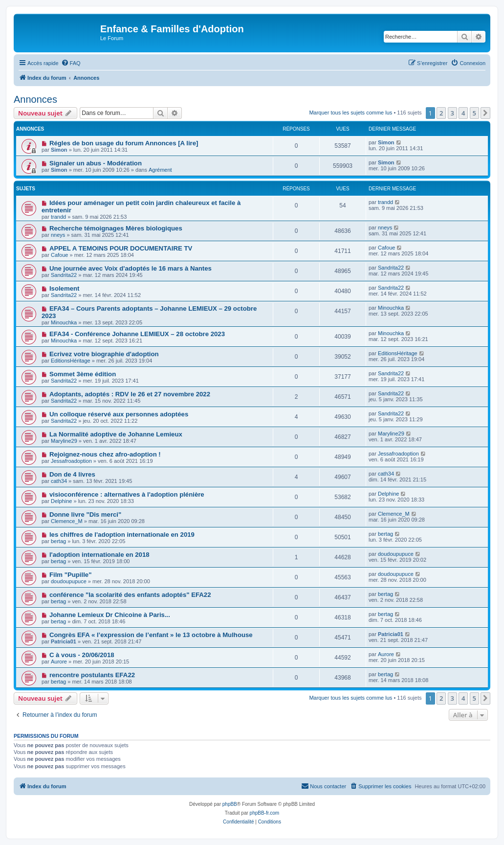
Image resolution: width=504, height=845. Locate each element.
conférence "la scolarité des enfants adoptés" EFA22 (130, 595)
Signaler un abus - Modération (96, 163)
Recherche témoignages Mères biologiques (116, 228)
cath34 (59, 481)
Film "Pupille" (71, 575)
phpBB (230, 804)
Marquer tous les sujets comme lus (351, 113)
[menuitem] (71, 63)
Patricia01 (64, 641)
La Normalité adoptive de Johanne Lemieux (116, 434)
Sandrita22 (64, 275)
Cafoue (59, 255)
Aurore (59, 662)
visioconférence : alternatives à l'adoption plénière (127, 494)
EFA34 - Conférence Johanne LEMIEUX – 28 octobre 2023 (137, 334)
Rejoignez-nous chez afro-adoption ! (105, 454)
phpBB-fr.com (265, 813)
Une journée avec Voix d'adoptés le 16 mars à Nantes (131, 268)
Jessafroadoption (71, 461)
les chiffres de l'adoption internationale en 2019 (122, 535)
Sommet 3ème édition (83, 374)
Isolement (65, 288)
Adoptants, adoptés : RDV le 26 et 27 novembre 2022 (130, 394)
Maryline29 (64, 441)
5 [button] (474, 113)
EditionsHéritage (71, 361)
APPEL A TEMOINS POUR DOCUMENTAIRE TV (121, 248)
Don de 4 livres (72, 474)
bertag (58, 541)
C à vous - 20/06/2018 (82, 655)
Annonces (35, 99)
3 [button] (452, 113)
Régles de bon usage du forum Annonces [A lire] (124, 143)
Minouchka (64, 322)
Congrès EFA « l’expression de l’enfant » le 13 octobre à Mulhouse (151, 635)
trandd (58, 217)
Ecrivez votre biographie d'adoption (104, 354)
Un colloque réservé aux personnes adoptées (119, 414)
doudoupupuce (396, 554)
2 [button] (441, 113)
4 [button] (463, 113)
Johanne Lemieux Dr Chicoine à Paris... (110, 615)
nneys (58, 235)
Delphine (61, 501)
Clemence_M (67, 521)
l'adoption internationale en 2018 (99, 555)
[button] (485, 113)
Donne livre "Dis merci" (85, 514)
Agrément (160, 170)
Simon (59, 150)
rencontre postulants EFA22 (92, 675)
